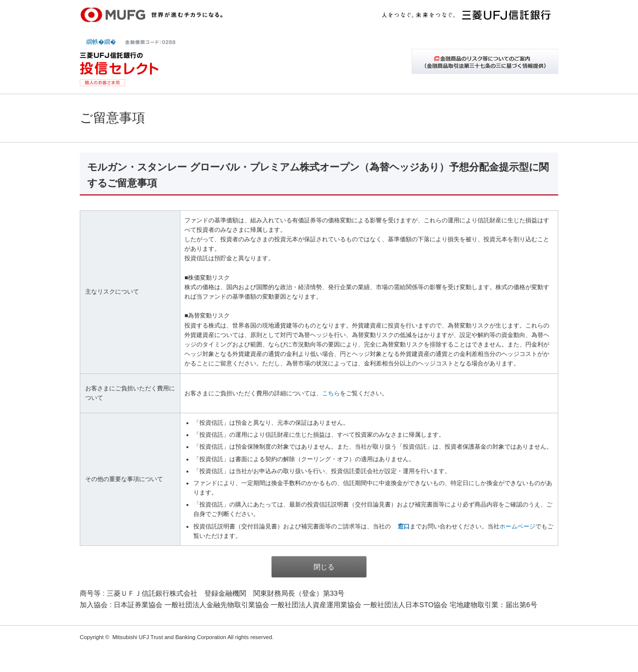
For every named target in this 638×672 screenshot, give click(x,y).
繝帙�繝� (101, 42)
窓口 (404, 526)
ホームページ (517, 526)
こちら (331, 393)
